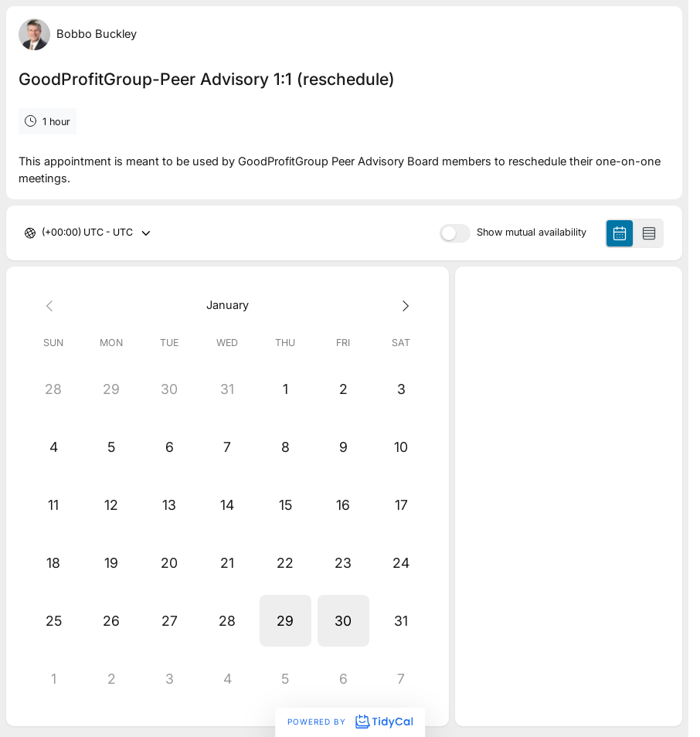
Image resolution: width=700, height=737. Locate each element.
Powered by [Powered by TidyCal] (350, 722)
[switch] (455, 233)
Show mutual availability (532, 233)
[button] (285, 621)
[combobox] (43, 233)
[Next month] (401, 306)
